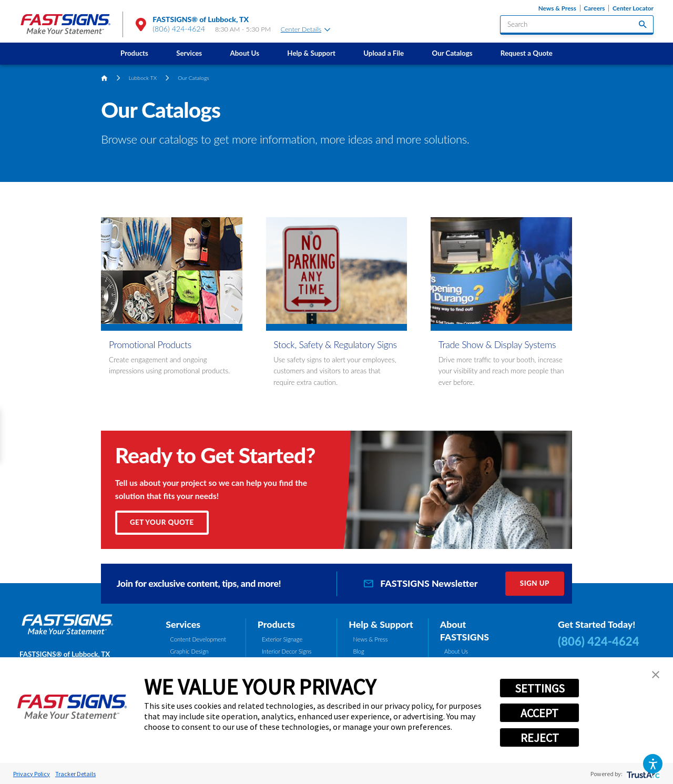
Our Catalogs (452, 53)
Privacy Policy (32, 774)
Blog (359, 651)
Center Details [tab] (305, 29)
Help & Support (311, 53)
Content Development (198, 639)
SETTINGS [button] (540, 688)
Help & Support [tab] (381, 624)
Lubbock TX (143, 78)
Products (134, 53)
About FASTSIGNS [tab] (465, 630)
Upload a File (384, 53)
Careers (594, 8)
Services (189, 53)
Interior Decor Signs (287, 651)
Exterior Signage (282, 639)
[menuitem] (134, 53)
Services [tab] (183, 624)
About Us (244, 53)
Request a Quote (527, 53)
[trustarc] (642, 774)
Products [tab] (276, 624)
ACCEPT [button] (539, 713)
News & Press (557, 8)
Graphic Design (190, 651)
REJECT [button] (540, 738)
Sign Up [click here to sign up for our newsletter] (535, 583)
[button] (653, 764)
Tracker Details (75, 774)
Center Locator (633, 8)
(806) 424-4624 (179, 29)
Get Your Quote (162, 522)
